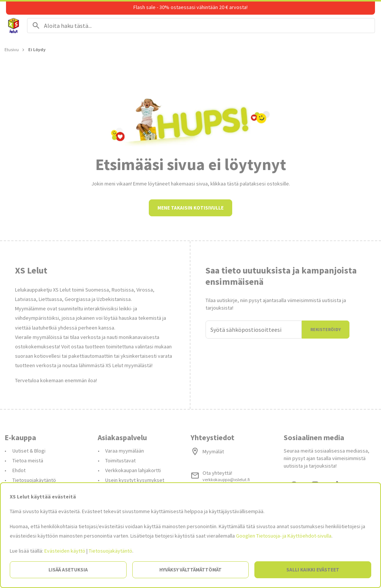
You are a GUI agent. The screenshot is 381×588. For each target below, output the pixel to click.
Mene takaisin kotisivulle (190, 208)
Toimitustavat (120, 460)
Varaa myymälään (125, 451)
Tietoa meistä (28, 460)
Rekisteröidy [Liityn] (326, 329)
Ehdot (19, 470)
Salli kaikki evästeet (313, 570)
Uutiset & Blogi (29, 451)
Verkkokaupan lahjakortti (133, 470)
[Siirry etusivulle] (14, 26)
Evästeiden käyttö (65, 551)
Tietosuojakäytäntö (34, 480)
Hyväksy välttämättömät (190, 570)
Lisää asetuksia (68, 570)
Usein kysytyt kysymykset (135, 480)
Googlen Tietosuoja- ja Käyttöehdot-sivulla (284, 536)
